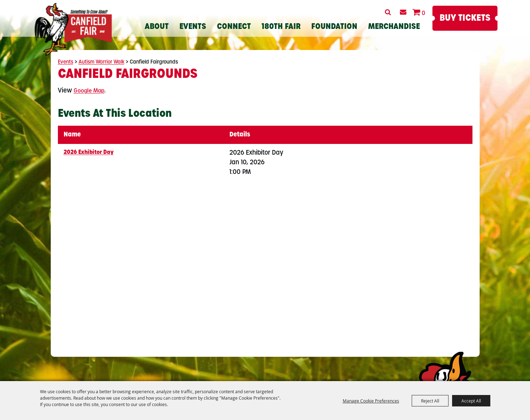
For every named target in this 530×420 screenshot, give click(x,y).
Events (193, 27)
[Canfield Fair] (73, 29)
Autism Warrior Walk (101, 62)
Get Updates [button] (403, 12)
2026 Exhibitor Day (89, 152)
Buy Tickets (465, 18)
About (157, 27)
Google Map (89, 91)
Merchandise (394, 27)
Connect (234, 27)
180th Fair (281, 27)
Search (388, 12)
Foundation (334, 27)
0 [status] (423, 14)
